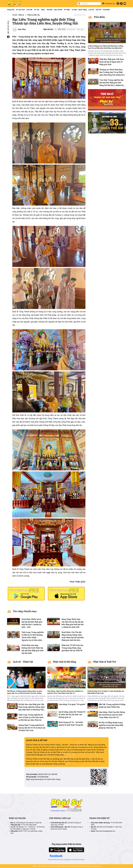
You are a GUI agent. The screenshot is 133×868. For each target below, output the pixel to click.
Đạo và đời (58, 10)
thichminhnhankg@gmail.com (105, 831)
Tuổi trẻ (98, 10)
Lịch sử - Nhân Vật (23, 662)
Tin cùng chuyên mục (25, 611)
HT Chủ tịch (20, 10)
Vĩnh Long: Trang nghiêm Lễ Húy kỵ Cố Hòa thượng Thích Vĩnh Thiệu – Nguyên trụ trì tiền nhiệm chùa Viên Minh (33, 638)
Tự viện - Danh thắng (79, 10)
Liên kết (29, 10)
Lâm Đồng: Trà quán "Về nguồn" (72, 704)
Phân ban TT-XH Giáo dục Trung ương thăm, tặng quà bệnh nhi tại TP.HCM (72, 648)
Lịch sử (91, 10)
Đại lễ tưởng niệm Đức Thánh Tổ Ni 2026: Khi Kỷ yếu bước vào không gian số (72, 715)
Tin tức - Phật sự (18, 15)
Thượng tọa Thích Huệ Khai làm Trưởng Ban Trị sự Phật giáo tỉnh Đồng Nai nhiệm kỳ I (112, 72)
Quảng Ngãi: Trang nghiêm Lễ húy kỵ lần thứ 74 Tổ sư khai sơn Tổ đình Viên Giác (32, 728)
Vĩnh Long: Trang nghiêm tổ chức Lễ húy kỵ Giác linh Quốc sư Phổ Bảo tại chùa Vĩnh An (31, 717)
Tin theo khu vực (109, 4)
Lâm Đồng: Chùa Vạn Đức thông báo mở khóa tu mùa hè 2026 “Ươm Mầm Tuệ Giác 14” (112, 715)
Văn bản (50, 10)
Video (43, 10)
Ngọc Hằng (22, 29)
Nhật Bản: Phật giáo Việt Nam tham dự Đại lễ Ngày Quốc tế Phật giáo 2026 (112, 62)
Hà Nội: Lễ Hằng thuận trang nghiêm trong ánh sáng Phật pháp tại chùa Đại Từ (111, 725)
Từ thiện (67, 10)
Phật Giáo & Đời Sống (65, 662)
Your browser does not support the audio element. (69, 29)
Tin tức (37, 10)
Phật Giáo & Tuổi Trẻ (105, 662)
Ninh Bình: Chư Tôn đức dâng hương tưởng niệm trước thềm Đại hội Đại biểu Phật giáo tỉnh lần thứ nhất (73, 638)
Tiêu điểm (99, 17)
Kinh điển (106, 10)
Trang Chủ (11, 10)
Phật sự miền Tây (34, 15)
